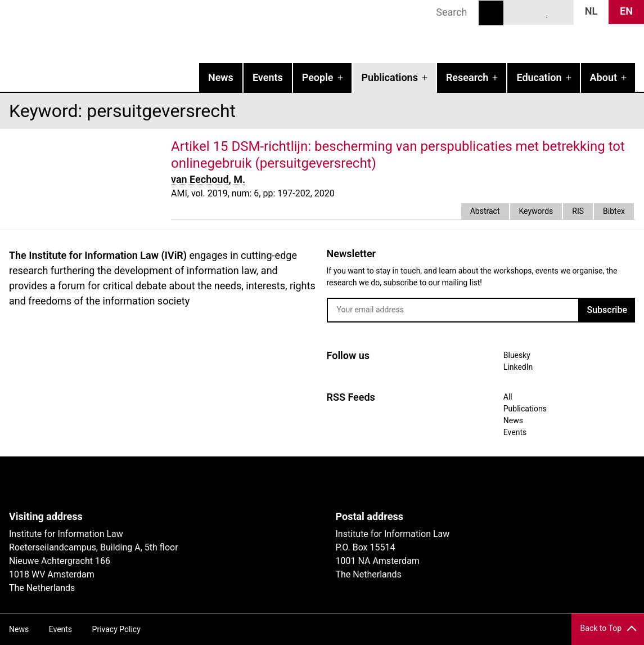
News (221, 77)
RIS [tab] (578, 211)
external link (386, 163)
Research (467, 77)
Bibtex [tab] (614, 211)
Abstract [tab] (485, 211)
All (508, 397)
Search (491, 13)
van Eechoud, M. (208, 179)
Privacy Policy (116, 629)
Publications (390, 77)
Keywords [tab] (536, 211)
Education (539, 77)
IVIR (144, 32)
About (604, 77)
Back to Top (601, 628)
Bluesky (518, 12)
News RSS (559, 12)
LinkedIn (539, 12)
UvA (139, 483)
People (318, 77)
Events (268, 77)
